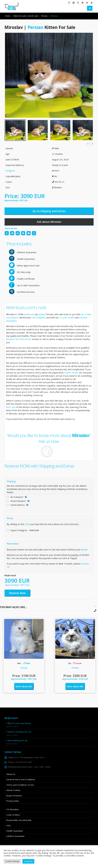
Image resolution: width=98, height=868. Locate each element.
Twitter (12, 233)
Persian (44, 16)
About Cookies (13, 790)
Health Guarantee (15, 831)
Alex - (24, 663)
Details (84, 549)
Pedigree (10, 171)
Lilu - (75, 663)
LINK (27, 524)
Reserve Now (17, 593)
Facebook (7, 233)
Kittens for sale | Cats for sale (26, 16)
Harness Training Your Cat (19, 732)
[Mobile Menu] (90, 8)
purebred (28, 314)
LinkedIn (18, 233)
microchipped (38, 317)
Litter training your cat (17, 740)
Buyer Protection (14, 796)
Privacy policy (13, 801)
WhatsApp (34, 233)
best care (11, 407)
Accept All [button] (28, 861)
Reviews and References (19, 339)
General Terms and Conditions (21, 779)
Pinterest (23, 233)
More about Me (24, 686)
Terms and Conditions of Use (20, 785)
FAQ (9, 826)
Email (29, 233)
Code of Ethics (13, 815)
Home (8, 16)
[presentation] (95, 606)
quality (42, 314)
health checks (71, 373)
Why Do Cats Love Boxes (19, 723)
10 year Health (67, 317)
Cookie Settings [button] (12, 861)
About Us (11, 774)
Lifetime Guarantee (16, 836)
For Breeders (13, 809)
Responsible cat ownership (19, 820)
